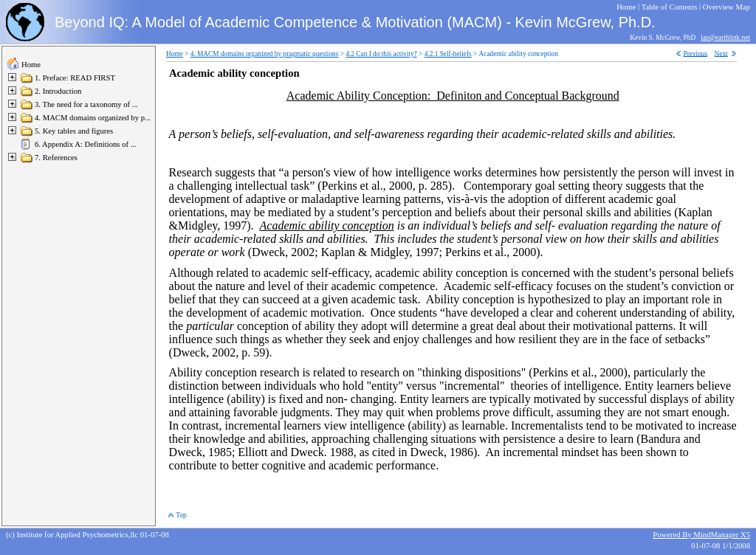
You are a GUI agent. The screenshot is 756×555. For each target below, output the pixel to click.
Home (31, 65)
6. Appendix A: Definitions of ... (86, 144)
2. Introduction (58, 91)
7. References (56, 158)
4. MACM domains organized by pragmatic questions (265, 54)
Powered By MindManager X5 (701, 535)
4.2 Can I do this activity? (381, 54)
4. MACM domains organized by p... (93, 118)
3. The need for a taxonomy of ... (86, 104)
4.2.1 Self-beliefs (448, 54)
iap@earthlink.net (725, 38)
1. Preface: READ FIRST (75, 78)
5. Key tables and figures (74, 131)
